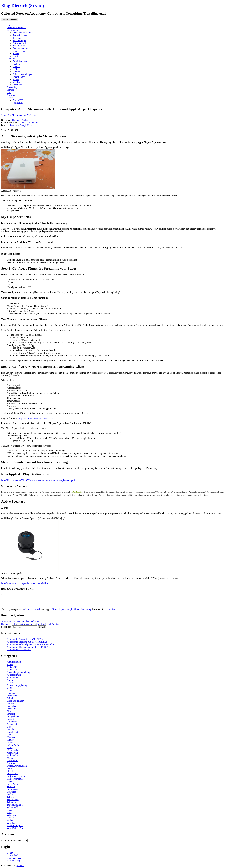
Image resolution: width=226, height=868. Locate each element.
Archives (5, 840)
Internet (16, 72)
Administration (20, 61)
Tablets (16, 79)
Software (11, 787)
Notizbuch (12, 95)
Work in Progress (15, 825)
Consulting (12, 87)
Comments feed (14, 858)
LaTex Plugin (13, 745)
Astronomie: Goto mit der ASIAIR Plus (25, 639)
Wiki (9, 813)
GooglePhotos (13, 732)
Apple (70, 609)
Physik (10, 771)
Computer (12, 59)
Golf (9, 92)
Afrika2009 (18, 100)
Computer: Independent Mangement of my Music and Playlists (32, 624)
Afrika (10, 664)
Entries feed (12, 855)
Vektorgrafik (13, 807)
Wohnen (11, 820)
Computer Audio (20, 120)
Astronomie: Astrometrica (19, 650)
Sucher (16, 53)
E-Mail (16, 69)
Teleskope (17, 38)
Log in (10, 853)
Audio (10, 680)
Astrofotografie (20, 43)
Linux (10, 748)
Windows (17, 82)
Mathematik (12, 750)
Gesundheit (12, 724)
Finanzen (11, 714)
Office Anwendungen (23, 74)
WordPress (18, 85)
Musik (38, 609)
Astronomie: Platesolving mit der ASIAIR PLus (29, 647)
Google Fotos (33, 123)
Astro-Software (20, 35)
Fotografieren (13, 716)
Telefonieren (13, 800)
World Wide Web (15, 828)
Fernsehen (12, 706)
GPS (9, 735)
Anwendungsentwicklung (19, 672)
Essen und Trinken (15, 701)
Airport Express (59, 609)
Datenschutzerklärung (17, 27)
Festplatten (12, 709)
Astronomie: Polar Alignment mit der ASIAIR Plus (30, 644)
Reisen (10, 98)
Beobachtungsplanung (23, 33)
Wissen (10, 818)
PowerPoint (12, 774)
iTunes (23, 123)
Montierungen (19, 40)
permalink (110, 609)
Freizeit (10, 719)
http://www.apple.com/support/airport (36, 418)
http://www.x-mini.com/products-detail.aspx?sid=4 (25, 583)
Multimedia (12, 755)
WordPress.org (14, 861)
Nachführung (19, 46)
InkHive (20, 865)
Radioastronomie (21, 48)
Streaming (86, 609)
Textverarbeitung (15, 805)
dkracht (35, 115)
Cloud (10, 690)
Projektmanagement (16, 776)
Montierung (12, 753)
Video (10, 810)
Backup (16, 64)
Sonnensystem (19, 51)
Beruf (10, 688)
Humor (10, 740)
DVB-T (16, 66)
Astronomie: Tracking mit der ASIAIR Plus (27, 642)
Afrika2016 (18, 103)
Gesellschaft (13, 722)
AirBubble (77, 492)
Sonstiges (17, 56)
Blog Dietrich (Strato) (23, 6)
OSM (9, 768)
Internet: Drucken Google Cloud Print (20, 621)
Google (10, 729)
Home (10, 25)
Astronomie (13, 30)
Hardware (11, 737)
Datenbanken (13, 696)
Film (9, 711)
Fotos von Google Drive (21, 125)
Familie (10, 90)
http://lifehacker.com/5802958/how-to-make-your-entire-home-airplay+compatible (39, 480)
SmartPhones (19, 77)
